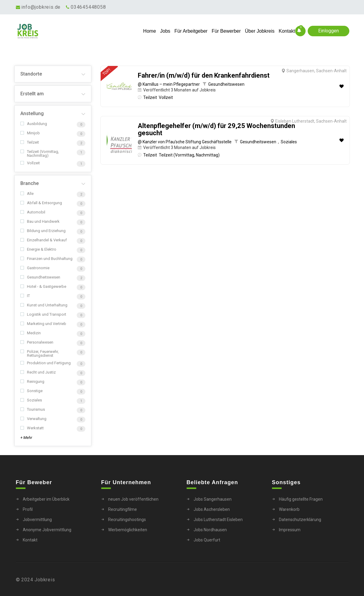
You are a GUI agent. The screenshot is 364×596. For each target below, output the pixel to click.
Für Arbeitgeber (191, 31)
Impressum (290, 530)
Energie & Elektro (38, 249)
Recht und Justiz (38, 372)
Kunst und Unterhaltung (44, 305)
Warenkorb (289, 509)
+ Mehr (26, 438)
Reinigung (32, 381)
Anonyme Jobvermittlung (47, 530)
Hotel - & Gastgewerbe (43, 286)
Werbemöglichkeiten (128, 530)
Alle (27, 194)
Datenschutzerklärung (300, 520)
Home (150, 31)
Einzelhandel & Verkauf (44, 240)
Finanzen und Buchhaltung (46, 259)
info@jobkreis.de (41, 7)
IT (25, 296)
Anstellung (32, 113)
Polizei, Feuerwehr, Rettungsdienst (40, 353)
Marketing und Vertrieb (43, 324)
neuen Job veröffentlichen (133, 499)
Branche (30, 183)
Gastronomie (35, 268)
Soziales (31, 400)
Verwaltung (33, 419)
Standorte (31, 74)
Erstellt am (32, 94)
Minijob (30, 133)
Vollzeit (30, 163)
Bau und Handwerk (40, 221)
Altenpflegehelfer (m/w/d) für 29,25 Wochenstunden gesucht (216, 130)
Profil (28, 509)
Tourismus (33, 409)
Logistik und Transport (43, 314)
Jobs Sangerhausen (213, 499)
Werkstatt (32, 428)
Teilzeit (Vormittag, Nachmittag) (40, 153)
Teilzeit (30, 142)
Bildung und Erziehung (43, 231)
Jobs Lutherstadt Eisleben (218, 520)
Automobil (33, 212)
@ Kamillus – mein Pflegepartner (169, 84)
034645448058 (88, 7)
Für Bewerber (226, 31)
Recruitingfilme (123, 509)
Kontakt (287, 31)
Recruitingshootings (127, 520)
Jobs (165, 31)
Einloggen (328, 31)
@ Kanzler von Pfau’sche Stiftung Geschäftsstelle (185, 142)
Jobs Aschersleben (212, 509)
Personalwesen (37, 342)
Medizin (31, 333)
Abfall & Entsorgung (41, 203)
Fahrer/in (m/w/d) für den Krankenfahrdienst (204, 76)
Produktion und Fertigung (46, 363)
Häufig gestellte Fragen (301, 499)
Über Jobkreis (260, 31)
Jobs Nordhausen (210, 530)
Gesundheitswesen (40, 277)
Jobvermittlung (37, 520)
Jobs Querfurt (207, 540)
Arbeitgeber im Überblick (46, 499)
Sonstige (31, 391)
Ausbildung (34, 124)
